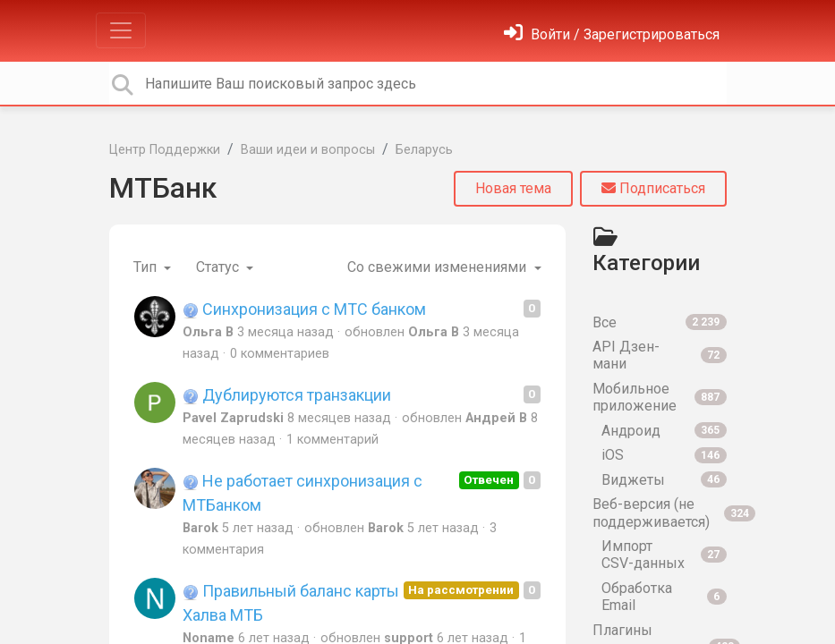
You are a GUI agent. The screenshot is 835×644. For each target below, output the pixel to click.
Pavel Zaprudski (233, 418)
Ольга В (208, 332)
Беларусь (424, 150)
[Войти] (612, 34)
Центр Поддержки (165, 150)
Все (660, 322)
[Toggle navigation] (121, 30)
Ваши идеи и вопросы (308, 150)
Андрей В (496, 418)
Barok (200, 528)
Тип (147, 267)
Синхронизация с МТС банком (304, 309)
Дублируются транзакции (287, 395)
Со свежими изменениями (439, 267)
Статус (219, 267)
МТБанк (163, 188)
